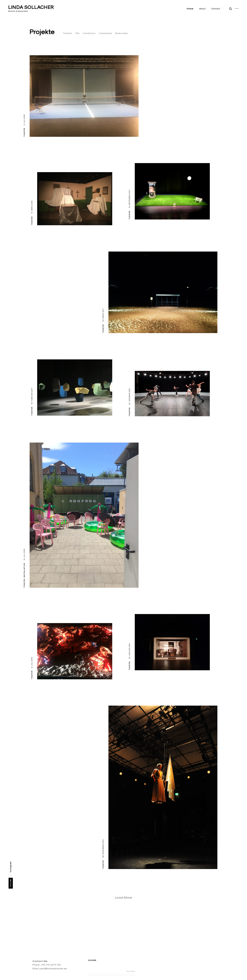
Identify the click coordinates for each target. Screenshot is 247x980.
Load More (123, 897)
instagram (10, 867)
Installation (89, 33)
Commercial (105, 33)
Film (78, 33)
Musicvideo (122, 33)
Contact (216, 9)
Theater (67, 33)
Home (190, 9)
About (202, 9)
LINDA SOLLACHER (31, 7)
